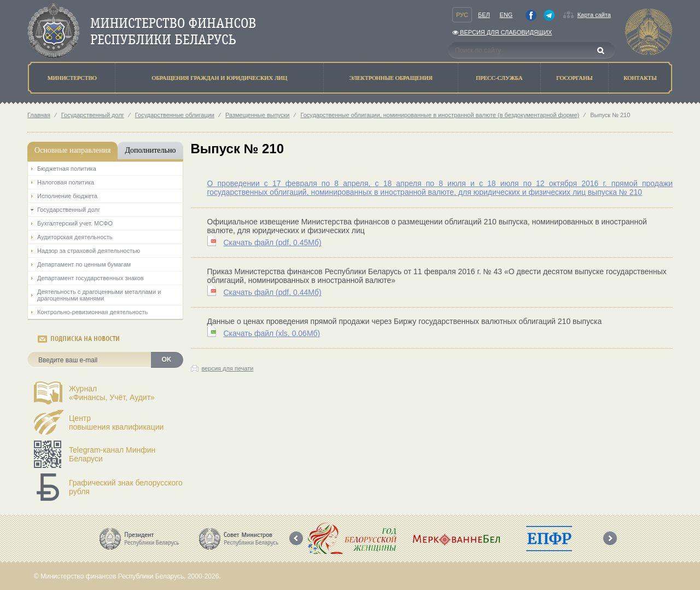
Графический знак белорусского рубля (126, 487)
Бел (484, 15)
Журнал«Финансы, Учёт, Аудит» (112, 393)
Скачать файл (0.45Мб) (273, 242)
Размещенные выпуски (258, 115)
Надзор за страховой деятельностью (89, 251)
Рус (462, 15)
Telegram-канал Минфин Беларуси (112, 454)
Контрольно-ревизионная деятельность (92, 312)
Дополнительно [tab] (150, 150)
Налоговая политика (66, 182)
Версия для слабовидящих (502, 32)
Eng (506, 15)
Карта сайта (594, 15)
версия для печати (228, 368)
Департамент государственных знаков (91, 278)
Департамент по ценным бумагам (84, 264)
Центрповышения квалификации (116, 423)
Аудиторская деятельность (75, 237)
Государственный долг (93, 115)
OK (167, 360)
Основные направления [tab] (72, 150)
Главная (39, 115)
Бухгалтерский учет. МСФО (75, 223)
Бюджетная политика (67, 169)
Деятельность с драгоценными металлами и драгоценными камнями (99, 295)
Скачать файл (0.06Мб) (272, 333)
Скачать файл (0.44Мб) (273, 292)
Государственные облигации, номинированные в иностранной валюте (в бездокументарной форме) (440, 115)
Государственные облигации (175, 115)
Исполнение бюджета (67, 196)
